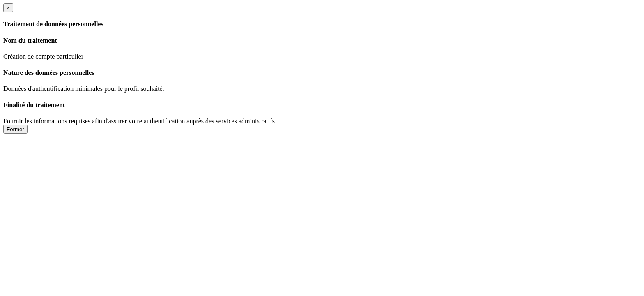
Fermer (15, 129)
